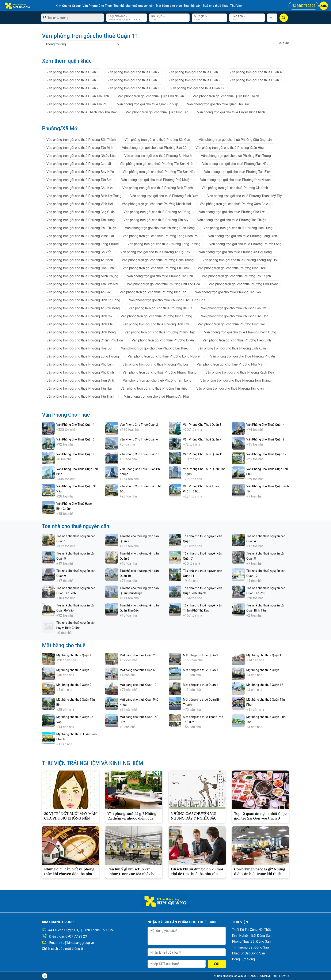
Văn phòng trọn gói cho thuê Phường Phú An (243, 356)
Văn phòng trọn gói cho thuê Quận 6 (134, 80)
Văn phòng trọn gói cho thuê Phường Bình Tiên (232, 324)
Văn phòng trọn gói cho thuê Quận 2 (134, 72)
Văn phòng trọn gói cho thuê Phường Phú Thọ (156, 268)
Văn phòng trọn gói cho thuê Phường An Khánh (158, 156)
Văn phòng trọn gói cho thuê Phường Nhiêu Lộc (81, 156)
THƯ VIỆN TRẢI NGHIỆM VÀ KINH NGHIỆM (93, 763)
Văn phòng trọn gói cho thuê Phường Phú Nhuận (156, 180)
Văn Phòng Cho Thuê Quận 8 (265, 439)
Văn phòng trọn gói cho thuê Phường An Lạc (79, 292)
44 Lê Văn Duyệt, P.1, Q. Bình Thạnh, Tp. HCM (81, 930)
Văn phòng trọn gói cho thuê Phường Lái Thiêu (155, 348)
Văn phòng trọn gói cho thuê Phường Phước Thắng (160, 372)
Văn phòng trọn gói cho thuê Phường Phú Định (80, 372)
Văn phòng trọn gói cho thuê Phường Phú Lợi (155, 364)
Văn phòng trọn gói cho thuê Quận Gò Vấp (148, 104)
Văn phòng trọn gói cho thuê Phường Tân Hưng (81, 220)
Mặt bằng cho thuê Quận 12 (265, 685)
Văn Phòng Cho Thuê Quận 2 (139, 424)
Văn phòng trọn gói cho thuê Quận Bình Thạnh (226, 96)
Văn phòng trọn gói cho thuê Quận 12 (197, 88)
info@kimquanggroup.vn (76, 943)
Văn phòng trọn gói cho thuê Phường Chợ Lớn (232, 212)
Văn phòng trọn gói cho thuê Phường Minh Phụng (82, 276)
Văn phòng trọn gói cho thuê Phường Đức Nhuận (235, 180)
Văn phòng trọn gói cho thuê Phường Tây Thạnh (236, 276)
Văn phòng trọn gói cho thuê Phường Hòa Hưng (238, 228)
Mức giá (201, 16)
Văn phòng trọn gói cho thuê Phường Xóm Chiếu (235, 204)
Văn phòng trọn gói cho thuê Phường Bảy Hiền (80, 172)
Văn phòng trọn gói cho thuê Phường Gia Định (235, 188)
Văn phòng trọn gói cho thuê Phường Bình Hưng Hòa (167, 300)
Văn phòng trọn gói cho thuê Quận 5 (73, 80)
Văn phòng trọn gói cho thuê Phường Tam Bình (80, 380)
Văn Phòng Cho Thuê (96, 6)
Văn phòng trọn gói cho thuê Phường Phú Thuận (81, 228)
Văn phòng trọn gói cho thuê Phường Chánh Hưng (240, 332)
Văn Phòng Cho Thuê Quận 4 (265, 424)
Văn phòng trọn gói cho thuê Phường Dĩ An (163, 340)
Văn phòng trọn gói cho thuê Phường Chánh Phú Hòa (85, 340)
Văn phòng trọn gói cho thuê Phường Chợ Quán (81, 212)
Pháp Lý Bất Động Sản (248, 953)
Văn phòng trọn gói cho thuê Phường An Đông (157, 212)
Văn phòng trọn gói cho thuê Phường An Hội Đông (235, 252)
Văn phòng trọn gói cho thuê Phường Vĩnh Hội (80, 204)
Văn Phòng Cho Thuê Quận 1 (75, 424)
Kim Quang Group (68, 6)
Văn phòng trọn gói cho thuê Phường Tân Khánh (231, 388)
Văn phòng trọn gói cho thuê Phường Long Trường (164, 244)
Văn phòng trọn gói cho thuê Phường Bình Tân (153, 292)
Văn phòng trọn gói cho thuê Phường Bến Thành (81, 139)
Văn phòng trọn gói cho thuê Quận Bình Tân (157, 112)
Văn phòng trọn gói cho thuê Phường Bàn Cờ (154, 147)
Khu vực (158, 16)
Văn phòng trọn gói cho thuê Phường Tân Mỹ (156, 220)
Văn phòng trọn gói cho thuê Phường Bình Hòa (235, 316)
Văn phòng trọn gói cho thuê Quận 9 (73, 88)
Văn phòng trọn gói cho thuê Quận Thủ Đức (218, 104)
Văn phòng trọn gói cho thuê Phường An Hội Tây (155, 252)
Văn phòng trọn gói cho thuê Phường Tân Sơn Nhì (82, 284)
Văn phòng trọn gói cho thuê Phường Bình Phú (80, 324)
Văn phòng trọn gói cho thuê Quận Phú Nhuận (151, 96)
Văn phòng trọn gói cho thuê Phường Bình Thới (232, 268)
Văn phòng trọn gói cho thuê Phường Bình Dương (156, 316)
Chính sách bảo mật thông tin (63, 949)
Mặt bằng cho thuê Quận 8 (264, 670)
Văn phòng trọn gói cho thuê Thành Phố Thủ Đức (82, 112)
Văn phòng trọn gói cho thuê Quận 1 (73, 72)
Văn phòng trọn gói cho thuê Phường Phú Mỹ (229, 364)
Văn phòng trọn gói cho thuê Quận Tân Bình (78, 96)
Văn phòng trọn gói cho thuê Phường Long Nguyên (165, 356)
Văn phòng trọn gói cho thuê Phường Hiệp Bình (237, 340)
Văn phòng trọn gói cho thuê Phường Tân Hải (79, 388)
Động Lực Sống (243, 959)
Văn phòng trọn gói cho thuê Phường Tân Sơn (79, 180)
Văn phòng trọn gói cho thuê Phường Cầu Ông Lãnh (236, 139)
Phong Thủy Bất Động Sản (251, 941)
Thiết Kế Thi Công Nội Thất (251, 930)
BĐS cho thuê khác (212, 6)
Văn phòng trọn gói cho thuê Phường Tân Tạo (228, 292)
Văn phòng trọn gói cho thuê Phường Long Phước (83, 244)
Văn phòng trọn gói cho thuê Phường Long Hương (83, 356)
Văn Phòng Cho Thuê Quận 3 (202, 424)
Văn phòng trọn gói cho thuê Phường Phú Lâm (80, 364)
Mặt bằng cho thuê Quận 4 (264, 655)
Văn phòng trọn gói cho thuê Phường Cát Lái (79, 164)
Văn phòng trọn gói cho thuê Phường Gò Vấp (79, 252)
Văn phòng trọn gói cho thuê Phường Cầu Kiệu (80, 188)
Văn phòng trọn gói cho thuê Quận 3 (195, 72)
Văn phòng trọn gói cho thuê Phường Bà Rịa (160, 308)
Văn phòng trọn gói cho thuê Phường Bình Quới (164, 196)
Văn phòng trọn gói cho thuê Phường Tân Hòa (235, 164)
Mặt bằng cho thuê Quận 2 (137, 655)
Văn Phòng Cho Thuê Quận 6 (139, 439)
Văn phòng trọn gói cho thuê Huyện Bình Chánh (231, 112)
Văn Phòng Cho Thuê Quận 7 (202, 439)
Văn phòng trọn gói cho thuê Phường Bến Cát (234, 308)
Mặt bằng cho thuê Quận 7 (201, 670)
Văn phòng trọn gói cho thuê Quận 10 (134, 88)
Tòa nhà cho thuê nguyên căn (132, 6)
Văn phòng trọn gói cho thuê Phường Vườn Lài (80, 236)
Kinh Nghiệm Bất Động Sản (252, 936)
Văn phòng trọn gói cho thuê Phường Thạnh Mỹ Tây (245, 196)
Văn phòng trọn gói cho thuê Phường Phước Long (245, 244)
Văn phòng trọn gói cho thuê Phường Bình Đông (81, 332)
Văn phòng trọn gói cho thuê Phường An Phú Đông (83, 308)
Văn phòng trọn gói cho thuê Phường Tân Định (80, 147)
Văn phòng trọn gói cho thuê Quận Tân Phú (77, 104)
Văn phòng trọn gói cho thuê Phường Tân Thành (81, 396)
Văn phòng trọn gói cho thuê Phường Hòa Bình (80, 268)
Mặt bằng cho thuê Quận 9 (74, 685)
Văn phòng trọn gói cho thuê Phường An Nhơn (80, 260)
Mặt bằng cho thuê (167, 6)
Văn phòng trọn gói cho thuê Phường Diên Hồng (160, 228)
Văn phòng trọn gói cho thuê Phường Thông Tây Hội (240, 260)
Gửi (217, 964)
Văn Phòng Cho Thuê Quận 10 (140, 454)
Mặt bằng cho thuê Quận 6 (137, 670)
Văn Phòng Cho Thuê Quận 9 (75, 454)
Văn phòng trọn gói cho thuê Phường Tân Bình (237, 172)
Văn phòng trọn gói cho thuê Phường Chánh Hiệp (160, 332)
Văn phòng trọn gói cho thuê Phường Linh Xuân (232, 348)
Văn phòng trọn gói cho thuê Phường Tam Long (157, 380)
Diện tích (239, 16)
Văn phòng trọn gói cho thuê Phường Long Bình (243, 236)
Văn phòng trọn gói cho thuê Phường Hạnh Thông (158, 260)
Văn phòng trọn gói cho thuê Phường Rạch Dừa (240, 372)
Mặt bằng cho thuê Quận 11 (201, 685)
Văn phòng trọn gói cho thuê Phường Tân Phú (160, 276)
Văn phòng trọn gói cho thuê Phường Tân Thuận (232, 220)
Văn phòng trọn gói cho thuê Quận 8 (256, 80)
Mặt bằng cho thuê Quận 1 (74, 655)
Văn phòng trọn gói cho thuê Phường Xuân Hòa (230, 147)
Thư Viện (233, 6)
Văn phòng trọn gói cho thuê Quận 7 (195, 80)
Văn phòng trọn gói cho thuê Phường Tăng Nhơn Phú (161, 236)
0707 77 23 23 (76, 936)
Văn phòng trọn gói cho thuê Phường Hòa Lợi (79, 348)
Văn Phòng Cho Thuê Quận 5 (75, 439)
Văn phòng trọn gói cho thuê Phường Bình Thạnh (158, 188)
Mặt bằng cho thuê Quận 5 (74, 670)
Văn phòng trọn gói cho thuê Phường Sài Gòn (157, 139)
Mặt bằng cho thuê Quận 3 (201, 655)
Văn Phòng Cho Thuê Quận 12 (266, 454)
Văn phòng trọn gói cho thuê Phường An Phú (156, 396)
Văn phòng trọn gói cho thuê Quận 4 (256, 72)
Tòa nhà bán (189, 6)
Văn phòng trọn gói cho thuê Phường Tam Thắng (235, 380)
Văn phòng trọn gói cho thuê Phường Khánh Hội (156, 204)
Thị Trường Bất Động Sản (250, 947)
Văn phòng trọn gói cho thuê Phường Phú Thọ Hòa (163, 284)
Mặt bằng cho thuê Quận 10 (138, 685)
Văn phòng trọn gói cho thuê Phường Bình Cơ (79, 316)
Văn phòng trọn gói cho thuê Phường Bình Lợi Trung (84, 196)
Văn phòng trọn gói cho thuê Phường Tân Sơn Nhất (157, 164)
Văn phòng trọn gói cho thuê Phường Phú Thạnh (244, 284)
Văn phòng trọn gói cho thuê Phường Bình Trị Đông (83, 300)
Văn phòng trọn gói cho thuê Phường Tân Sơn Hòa (159, 172)
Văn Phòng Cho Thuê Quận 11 (203, 454)
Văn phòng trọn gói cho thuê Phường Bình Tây (156, 324)
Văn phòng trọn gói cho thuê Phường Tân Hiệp (154, 388)
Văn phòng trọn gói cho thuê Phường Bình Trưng (236, 156)
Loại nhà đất (118, 16)
